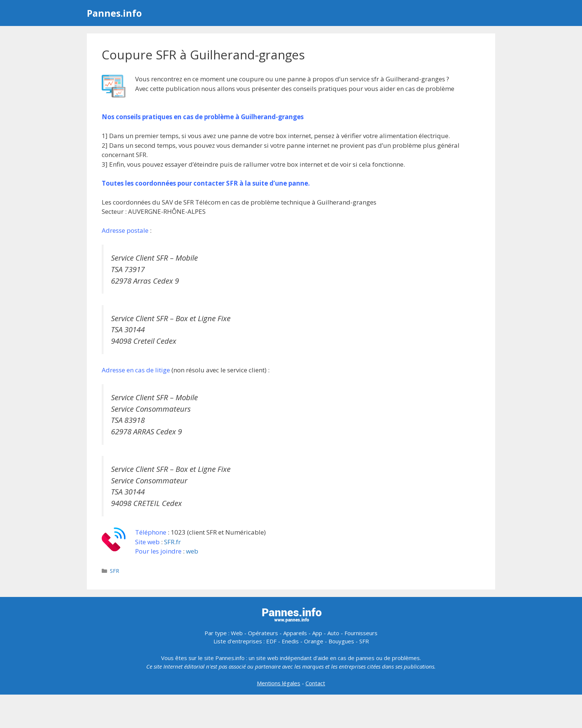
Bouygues (341, 641)
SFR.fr (172, 542)
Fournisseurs (361, 633)
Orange (314, 641)
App (317, 633)
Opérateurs (263, 633)
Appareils (295, 633)
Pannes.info (114, 13)
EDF (271, 641)
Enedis (290, 641)
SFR (115, 571)
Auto (333, 633)
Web (237, 633)
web (192, 551)
